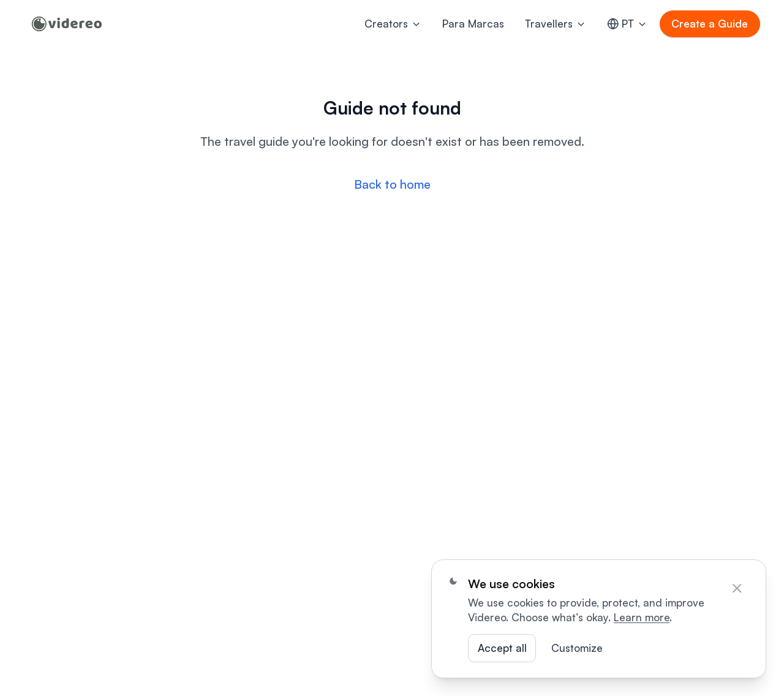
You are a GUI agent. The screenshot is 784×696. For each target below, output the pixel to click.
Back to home (392, 184)
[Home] (67, 24)
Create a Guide (710, 24)
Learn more (642, 617)
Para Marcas (473, 24)
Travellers (556, 24)
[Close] (737, 588)
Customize (577, 648)
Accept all (502, 648)
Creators (393, 24)
